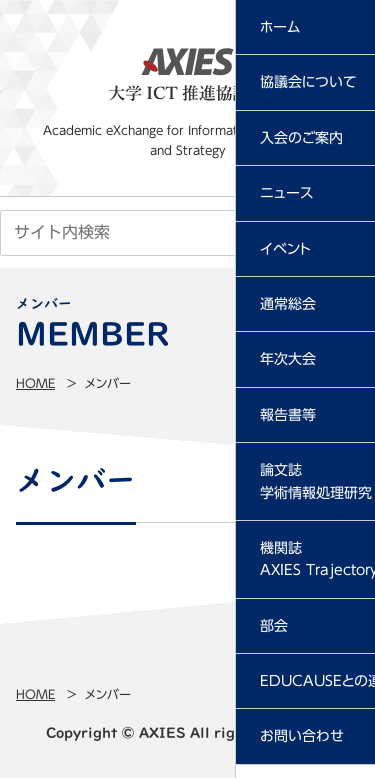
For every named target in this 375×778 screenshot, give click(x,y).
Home (35, 383)
